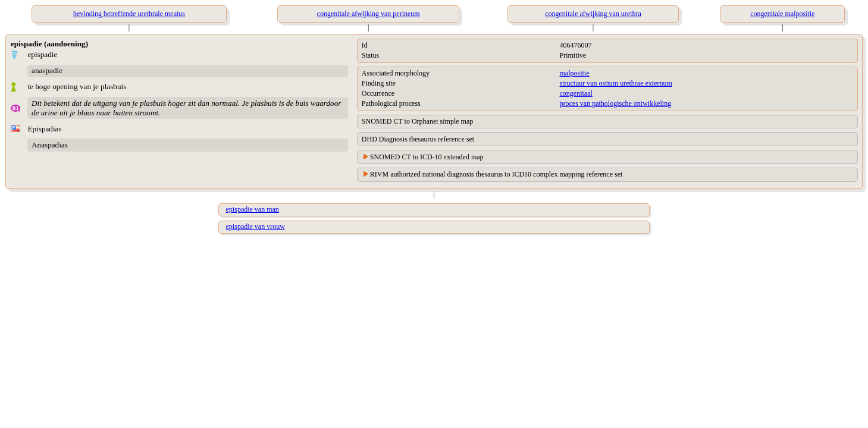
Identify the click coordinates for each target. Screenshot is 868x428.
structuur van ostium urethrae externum (616, 83)
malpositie (575, 73)
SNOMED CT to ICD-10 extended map (427, 157)
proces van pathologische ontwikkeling (616, 103)
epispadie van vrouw (256, 226)
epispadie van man (253, 209)
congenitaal (576, 93)
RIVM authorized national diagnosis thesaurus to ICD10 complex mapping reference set (496, 174)
